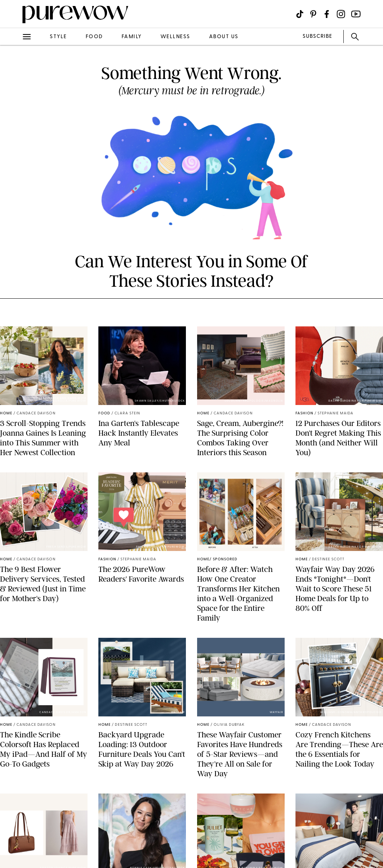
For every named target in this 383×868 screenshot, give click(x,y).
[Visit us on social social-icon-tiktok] (300, 14)
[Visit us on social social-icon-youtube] (356, 14)
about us (224, 37)
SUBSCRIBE (317, 36)
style (58, 37)
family (132, 37)
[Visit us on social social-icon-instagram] (341, 14)
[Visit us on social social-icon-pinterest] (313, 14)
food (94, 37)
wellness (175, 37)
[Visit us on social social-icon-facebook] (327, 14)
